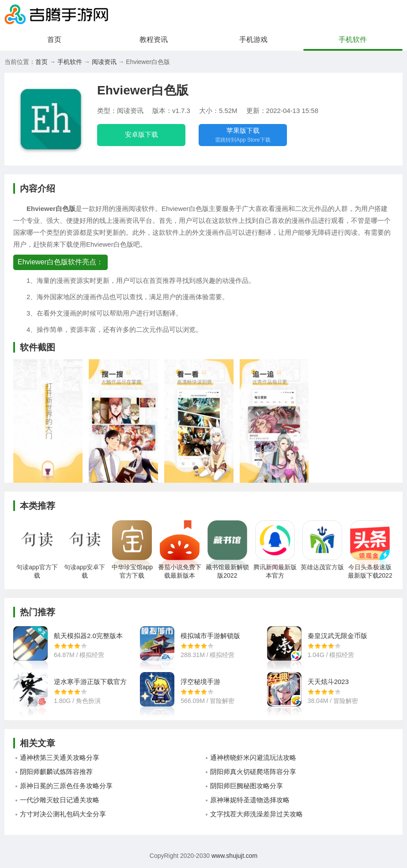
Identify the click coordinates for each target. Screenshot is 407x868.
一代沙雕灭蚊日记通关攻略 (60, 800)
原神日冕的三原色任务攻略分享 (66, 786)
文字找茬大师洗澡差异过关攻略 (256, 814)
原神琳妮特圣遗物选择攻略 (250, 800)
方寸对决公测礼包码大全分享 (63, 814)
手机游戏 (253, 39)
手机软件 (353, 39)
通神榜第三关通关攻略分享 (60, 757)
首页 (54, 39)
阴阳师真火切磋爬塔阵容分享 (253, 772)
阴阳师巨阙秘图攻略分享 (247, 786)
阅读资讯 (104, 62)
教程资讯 (154, 39)
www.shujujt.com (234, 856)
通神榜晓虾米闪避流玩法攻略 (253, 757)
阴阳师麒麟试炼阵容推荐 (56, 772)
